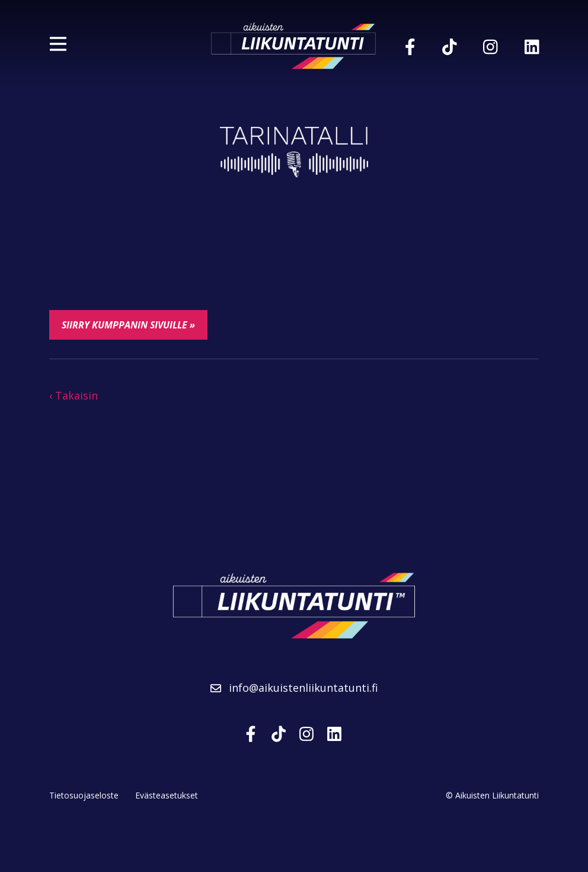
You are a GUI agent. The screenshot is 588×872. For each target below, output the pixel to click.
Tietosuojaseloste (84, 795)
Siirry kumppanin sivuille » (128, 325)
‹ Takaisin (73, 395)
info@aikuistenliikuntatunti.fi (294, 688)
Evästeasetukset (167, 795)
